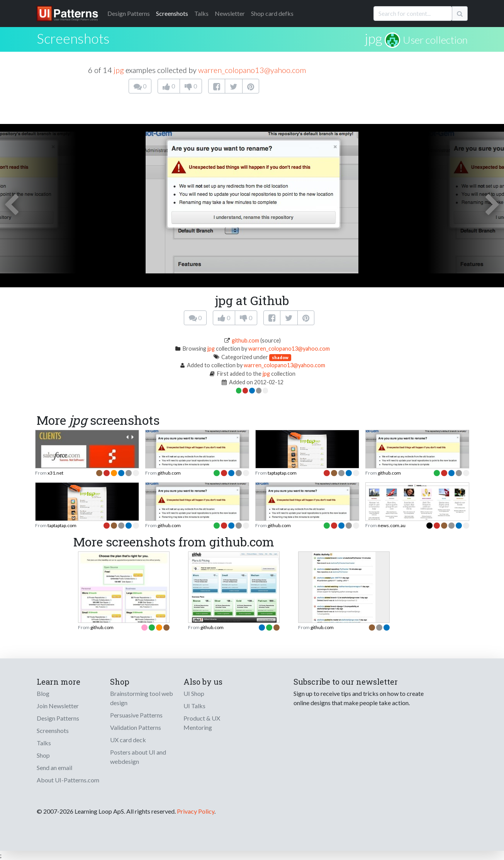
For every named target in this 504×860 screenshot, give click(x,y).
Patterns (129, 13)
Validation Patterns (136, 727)
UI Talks (194, 706)
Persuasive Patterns (136, 715)
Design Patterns (58, 718)
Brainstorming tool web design (142, 698)
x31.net (55, 473)
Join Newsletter (58, 706)
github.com (245, 340)
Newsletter (230, 13)
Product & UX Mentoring (202, 723)
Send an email (54, 768)
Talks (201, 13)
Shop (43, 755)
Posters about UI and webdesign (138, 757)
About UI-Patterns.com (68, 780)
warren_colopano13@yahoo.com (252, 70)
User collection (435, 40)
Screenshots (172, 13)
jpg (373, 38)
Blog (43, 693)
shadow (280, 357)
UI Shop (194, 693)
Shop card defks (272, 13)
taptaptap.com (282, 473)
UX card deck (128, 740)
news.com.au (392, 525)
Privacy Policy (196, 811)
